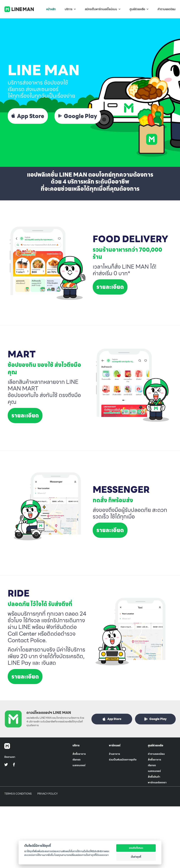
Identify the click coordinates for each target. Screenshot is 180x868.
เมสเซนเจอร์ (79, 765)
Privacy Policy (47, 794)
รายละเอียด (110, 287)
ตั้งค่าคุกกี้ (136, 857)
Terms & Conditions (18, 794)
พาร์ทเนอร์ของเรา (157, 782)
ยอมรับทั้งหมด (136, 848)
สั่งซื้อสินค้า (154, 777)
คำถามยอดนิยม (156, 754)
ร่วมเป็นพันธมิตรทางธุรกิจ (123, 760)
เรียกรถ (77, 760)
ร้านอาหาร (114, 754)
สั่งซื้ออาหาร (79, 754)
